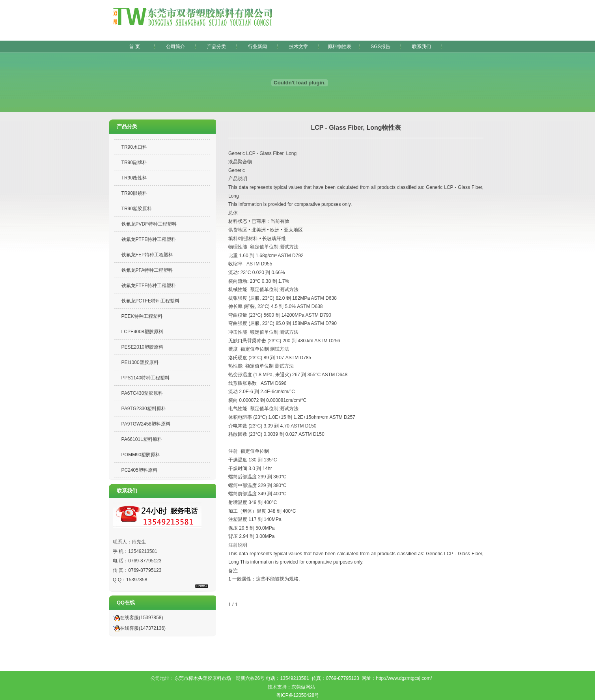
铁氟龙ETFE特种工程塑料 (149, 286)
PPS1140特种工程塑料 (146, 378)
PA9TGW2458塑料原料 (146, 424)
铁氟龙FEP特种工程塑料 (147, 255)
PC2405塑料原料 (139, 470)
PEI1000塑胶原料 (140, 362)
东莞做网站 (303, 687)
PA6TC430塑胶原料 (142, 393)
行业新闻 (257, 47)
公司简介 (175, 47)
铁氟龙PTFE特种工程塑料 (149, 239)
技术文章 (298, 47)
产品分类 (216, 47)
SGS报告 (380, 47)
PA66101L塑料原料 (142, 439)
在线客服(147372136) (138, 628)
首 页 (134, 47)
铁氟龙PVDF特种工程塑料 (149, 224)
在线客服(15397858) (137, 618)
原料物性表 (339, 47)
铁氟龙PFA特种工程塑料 (147, 270)
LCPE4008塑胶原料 (142, 332)
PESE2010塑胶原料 (143, 347)
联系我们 (422, 47)
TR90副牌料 (134, 162)
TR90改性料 (134, 178)
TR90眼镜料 (134, 193)
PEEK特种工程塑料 (142, 316)
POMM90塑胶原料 (141, 455)
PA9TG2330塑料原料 (144, 409)
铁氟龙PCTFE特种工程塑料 (150, 301)
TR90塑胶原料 (137, 209)
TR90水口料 (134, 147)
